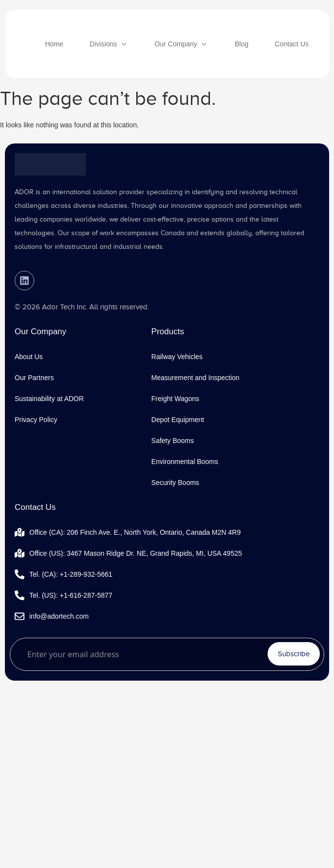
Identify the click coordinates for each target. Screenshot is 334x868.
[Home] (54, 44)
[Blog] (242, 44)
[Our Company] (182, 44)
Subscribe (294, 654)
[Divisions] (109, 44)
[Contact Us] (292, 44)
